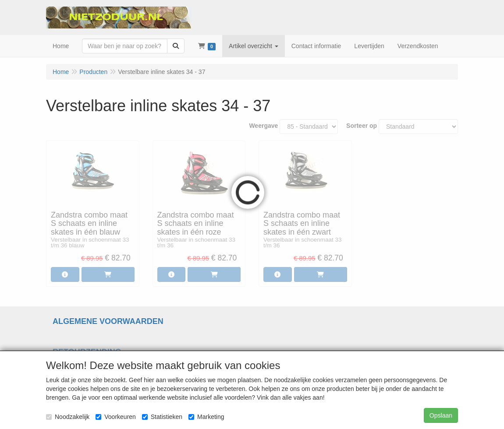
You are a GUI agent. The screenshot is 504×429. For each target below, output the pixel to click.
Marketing (206, 417)
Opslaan (441, 415)
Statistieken (162, 417)
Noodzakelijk (68, 417)
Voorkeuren (116, 417)
